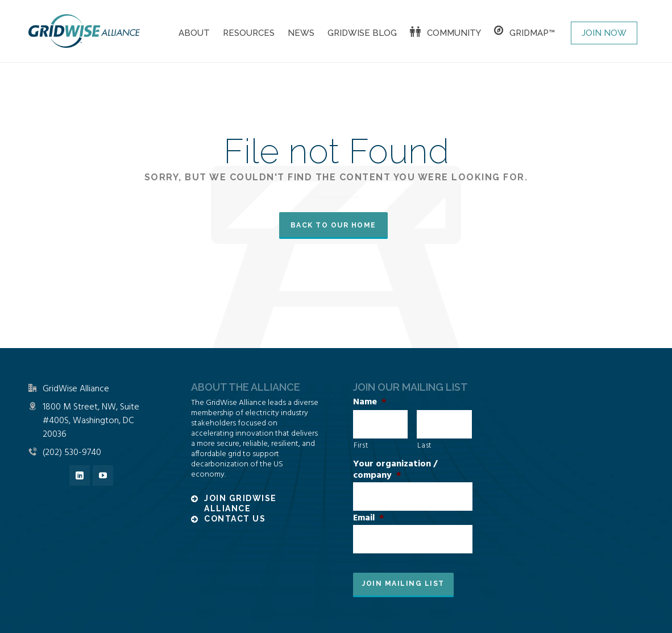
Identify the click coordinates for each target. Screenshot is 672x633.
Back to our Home (333, 225)
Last (424, 446)
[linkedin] (80, 475)
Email (369, 518)
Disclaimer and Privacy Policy (171, 618)
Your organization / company (395, 470)
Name (370, 402)
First (361, 446)
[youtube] (103, 475)
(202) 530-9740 (72, 453)
